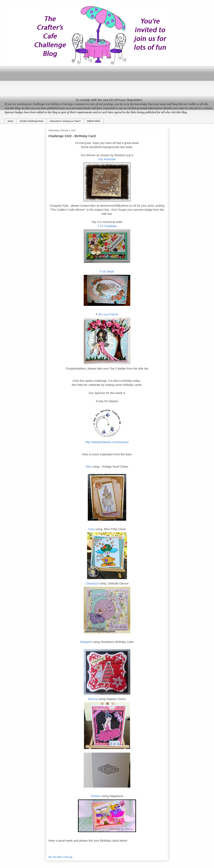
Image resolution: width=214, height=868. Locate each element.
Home (11, 121)
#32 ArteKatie (107, 159)
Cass (91, 529)
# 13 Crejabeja (107, 226)
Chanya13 (92, 583)
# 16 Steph (107, 271)
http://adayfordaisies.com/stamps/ (107, 442)
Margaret (86, 642)
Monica (93, 699)
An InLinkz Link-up (60, 857)
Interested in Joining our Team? (65, 121)
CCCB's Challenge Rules (32, 121)
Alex (89, 467)
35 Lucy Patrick (108, 314)
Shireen (96, 796)
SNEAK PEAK (94, 121)
